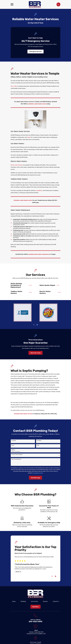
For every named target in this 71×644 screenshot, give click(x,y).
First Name (14, 441)
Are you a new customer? (17, 455)
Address (13, 450)
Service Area (34, 601)
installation (39, 190)
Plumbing (23, 601)
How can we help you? (16, 459)
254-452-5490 (35, 621)
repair (29, 137)
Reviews (45, 601)
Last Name (39, 441)
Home (14, 601)
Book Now (35, 607)
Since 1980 (14, 86)
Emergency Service (36, 51)
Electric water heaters (17, 165)
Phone (13, 445)
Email (38, 445)
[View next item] (37, 325)
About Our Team (36, 353)
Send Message (36, 478)
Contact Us (56, 601)
